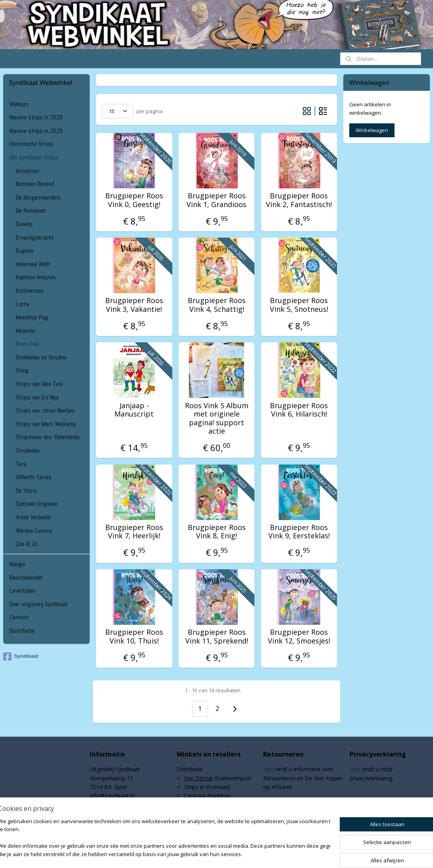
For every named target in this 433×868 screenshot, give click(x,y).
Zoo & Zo (27, 544)
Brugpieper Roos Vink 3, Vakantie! (134, 305)
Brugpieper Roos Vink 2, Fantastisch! (299, 200)
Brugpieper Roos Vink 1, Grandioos (216, 200)
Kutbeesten (30, 291)
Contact (19, 617)
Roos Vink (27, 344)
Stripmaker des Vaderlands (48, 437)
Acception (27, 171)
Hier (269, 769)
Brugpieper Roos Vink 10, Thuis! (134, 637)
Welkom (19, 104)
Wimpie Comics (34, 531)
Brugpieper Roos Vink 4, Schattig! (216, 305)
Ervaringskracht (35, 237)
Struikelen (28, 450)
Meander (26, 331)
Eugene (25, 251)
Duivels (24, 224)
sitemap (194, 854)
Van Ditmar (199, 778)
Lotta (22, 304)
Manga (17, 564)
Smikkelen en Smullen (41, 357)
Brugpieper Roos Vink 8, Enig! (216, 532)
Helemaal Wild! (33, 264)
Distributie (22, 631)
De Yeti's (26, 491)
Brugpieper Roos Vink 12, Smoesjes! (299, 637)
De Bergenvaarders (38, 197)
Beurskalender (26, 577)
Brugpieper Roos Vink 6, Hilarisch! (299, 410)
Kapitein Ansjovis (36, 277)
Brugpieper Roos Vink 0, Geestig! (134, 200)
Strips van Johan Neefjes (45, 410)
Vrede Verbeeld (33, 517)
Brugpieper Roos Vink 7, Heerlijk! (134, 532)
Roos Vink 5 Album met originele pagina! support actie (216, 419)
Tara (21, 464)
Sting (22, 370)
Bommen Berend (35, 184)
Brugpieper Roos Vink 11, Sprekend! (216, 637)
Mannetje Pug (32, 317)
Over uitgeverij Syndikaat (39, 604)
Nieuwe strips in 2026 (36, 117)
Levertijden (22, 591)
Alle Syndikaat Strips (34, 157)
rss (211, 854)
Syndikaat (21, 657)
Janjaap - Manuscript (134, 410)
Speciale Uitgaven (37, 504)
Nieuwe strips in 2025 (36, 131)
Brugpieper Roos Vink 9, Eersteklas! (299, 532)
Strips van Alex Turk (39, 384)
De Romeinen (31, 210)
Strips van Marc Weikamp (46, 424)
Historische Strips (31, 144)
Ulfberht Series (34, 477)
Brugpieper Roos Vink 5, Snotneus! (299, 305)
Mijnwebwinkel (311, 854)
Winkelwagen (372, 130)
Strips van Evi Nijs (37, 397)
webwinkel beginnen (241, 854)
